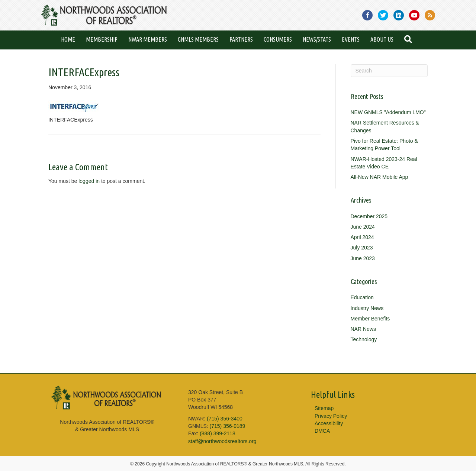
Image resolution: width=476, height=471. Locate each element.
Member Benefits (370, 319)
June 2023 (363, 258)
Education (362, 297)
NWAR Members (148, 39)
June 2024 (363, 227)
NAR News (363, 329)
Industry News (367, 308)
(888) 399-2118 (218, 433)
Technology (364, 339)
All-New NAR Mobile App (379, 177)
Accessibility (329, 423)
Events (351, 39)
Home (68, 39)
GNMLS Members (198, 39)
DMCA (322, 431)
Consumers (278, 39)
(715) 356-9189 (228, 426)
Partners (241, 39)
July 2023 (362, 248)
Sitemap (324, 408)
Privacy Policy (331, 416)
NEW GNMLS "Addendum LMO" (388, 112)
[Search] (389, 71)
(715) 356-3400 (225, 419)
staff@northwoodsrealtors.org (222, 441)
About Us (382, 39)
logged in (89, 181)
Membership (102, 39)
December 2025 (369, 216)
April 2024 (362, 237)
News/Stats (317, 39)
